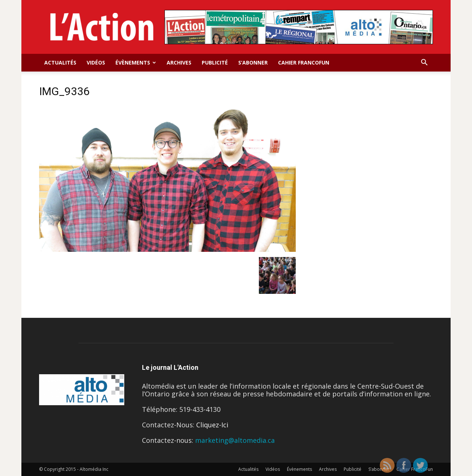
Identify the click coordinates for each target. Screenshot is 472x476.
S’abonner (253, 62)
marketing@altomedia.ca (235, 440)
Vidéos (96, 62)
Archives (179, 62)
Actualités (60, 62)
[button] (424, 63)
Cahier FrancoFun (304, 62)
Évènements (136, 62)
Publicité (215, 62)
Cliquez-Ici (212, 425)
